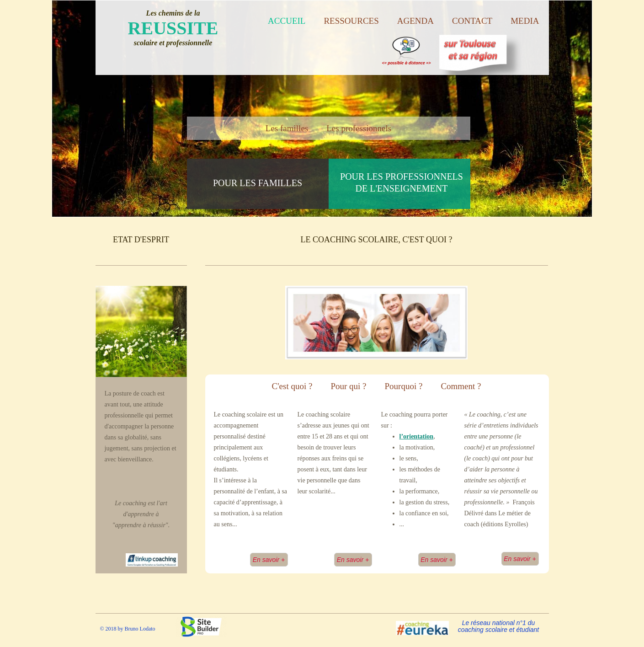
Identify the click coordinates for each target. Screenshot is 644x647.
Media (525, 21)
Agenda (415, 21)
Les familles (287, 128)
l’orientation (417, 436)
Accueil (287, 21)
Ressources (351, 21)
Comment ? (461, 386)
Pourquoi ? (404, 386)
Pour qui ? (348, 386)
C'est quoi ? (292, 386)
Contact (472, 21)
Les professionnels (359, 128)
